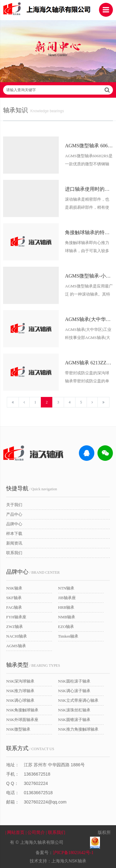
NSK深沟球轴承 (20, 681)
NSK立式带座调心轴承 (78, 700)
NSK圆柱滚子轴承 (74, 681)
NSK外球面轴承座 (22, 720)
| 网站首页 (15, 832)
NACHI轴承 (17, 636)
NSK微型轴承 (18, 729)
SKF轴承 (14, 598)
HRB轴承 (66, 607)
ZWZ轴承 (15, 627)
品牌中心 (14, 524)
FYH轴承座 (16, 617)
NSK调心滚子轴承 (74, 691)
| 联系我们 (59, 832)
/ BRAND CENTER (33, 572)
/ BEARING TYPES (33, 665)
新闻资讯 (14, 543)
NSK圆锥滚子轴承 (74, 720)
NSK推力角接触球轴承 (78, 729)
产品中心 (14, 514)
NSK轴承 (14, 588)
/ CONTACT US (30, 748)
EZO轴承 (66, 627)
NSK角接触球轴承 (22, 710)
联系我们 (14, 553)
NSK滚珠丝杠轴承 (74, 710)
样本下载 (14, 534)
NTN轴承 (66, 588)
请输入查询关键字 (58, 90)
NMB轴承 (67, 617)
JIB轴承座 (67, 598)
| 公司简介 (36, 832)
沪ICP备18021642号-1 (73, 853)
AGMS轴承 (16, 646)
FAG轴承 (14, 607)
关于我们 (14, 505)
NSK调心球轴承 (20, 700)
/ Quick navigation (32, 488)
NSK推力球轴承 (20, 691)
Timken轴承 (68, 636)
